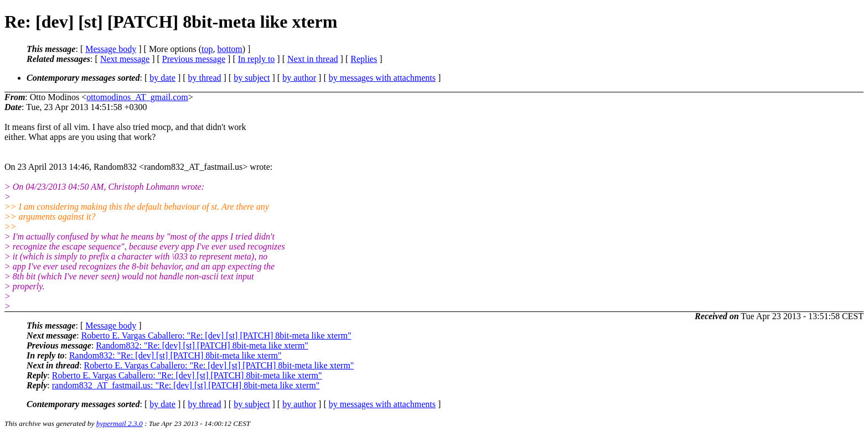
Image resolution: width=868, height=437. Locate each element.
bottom (229, 49)
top (207, 49)
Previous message (194, 59)
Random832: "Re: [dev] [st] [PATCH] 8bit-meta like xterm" (202, 345)
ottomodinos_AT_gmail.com (137, 97)
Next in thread (313, 59)
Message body (111, 49)
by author (299, 78)
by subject (252, 78)
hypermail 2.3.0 (120, 423)
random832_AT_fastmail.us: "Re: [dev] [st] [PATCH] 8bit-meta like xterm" (186, 385)
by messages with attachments (382, 78)
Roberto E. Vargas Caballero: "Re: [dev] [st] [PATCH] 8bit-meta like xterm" (216, 335)
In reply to (257, 59)
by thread (205, 78)
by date (162, 78)
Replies (364, 59)
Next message (125, 59)
